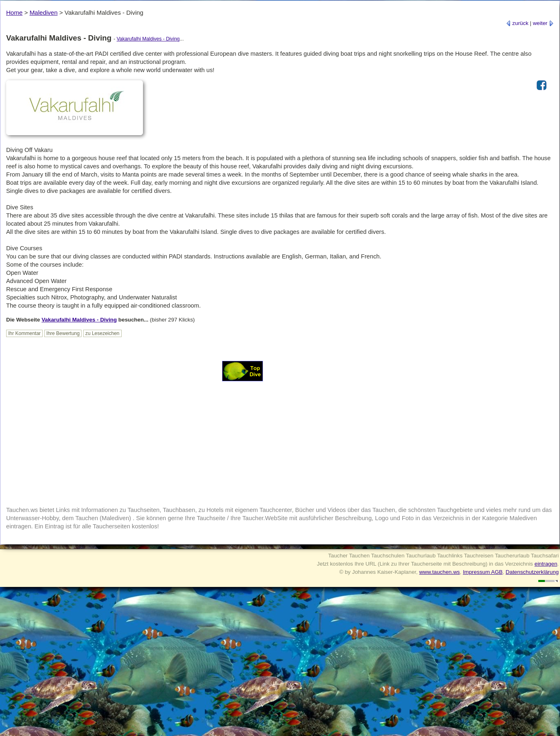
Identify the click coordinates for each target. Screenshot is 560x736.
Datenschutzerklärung (532, 572)
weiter (543, 23)
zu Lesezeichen (102, 333)
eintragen (546, 564)
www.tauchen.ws (439, 572)
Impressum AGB (483, 572)
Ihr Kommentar (24, 333)
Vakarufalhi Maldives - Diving (148, 39)
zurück (517, 23)
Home (14, 12)
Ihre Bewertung (63, 333)
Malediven (43, 12)
